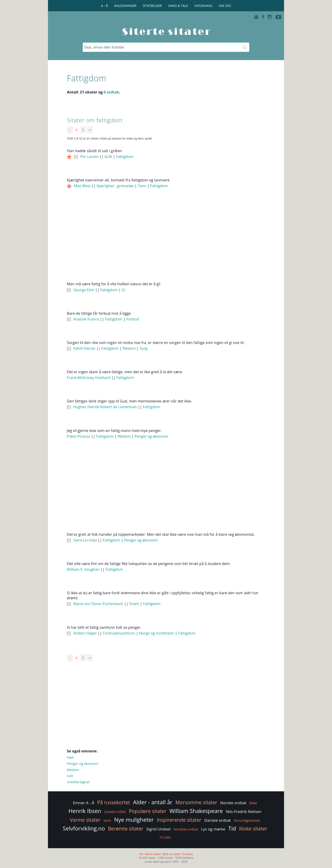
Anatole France (86, 319)
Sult (70, 776)
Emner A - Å (83, 803)
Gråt (108, 157)
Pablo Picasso (79, 436)
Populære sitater (148, 811)
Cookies (188, 854)
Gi (123, 290)
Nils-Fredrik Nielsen (244, 811)
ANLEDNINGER (125, 6)
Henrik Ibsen (85, 811)
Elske (253, 803)
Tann (142, 186)
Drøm (134, 604)
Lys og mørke (213, 829)
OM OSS (225, 6)
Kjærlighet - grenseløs (115, 186)
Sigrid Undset (159, 829)
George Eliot (84, 290)
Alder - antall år (153, 802)
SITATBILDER (152, 6)
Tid (232, 828)
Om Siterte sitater (150, 854)
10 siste (165, 837)
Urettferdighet (78, 782)
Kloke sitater (253, 829)
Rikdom (129, 348)
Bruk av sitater (172, 854)
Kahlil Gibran (84, 348)
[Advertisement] (166, 241)
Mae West (82, 186)
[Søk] (245, 47)
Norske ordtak (233, 803)
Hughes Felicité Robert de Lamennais (105, 407)
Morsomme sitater (196, 802)
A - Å (104, 6)
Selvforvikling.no (84, 828)
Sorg (144, 348)
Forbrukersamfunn (119, 633)
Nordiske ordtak (186, 829)
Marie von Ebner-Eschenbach (98, 604)
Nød (70, 757)
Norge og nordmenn (157, 633)
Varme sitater (85, 820)
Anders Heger (85, 633)
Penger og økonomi (151, 436)
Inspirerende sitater (179, 820)
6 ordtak (111, 92)
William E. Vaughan (83, 569)
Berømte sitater (126, 829)
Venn (107, 820)
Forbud (133, 319)
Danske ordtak (218, 820)
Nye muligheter (134, 820)
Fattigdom (125, 157)
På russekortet (114, 802)
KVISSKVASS (203, 6)
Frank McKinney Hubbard (89, 378)
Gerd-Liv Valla (85, 540)
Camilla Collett (115, 812)
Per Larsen (89, 157)
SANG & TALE (178, 6)
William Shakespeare (196, 811)
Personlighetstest (247, 820)
